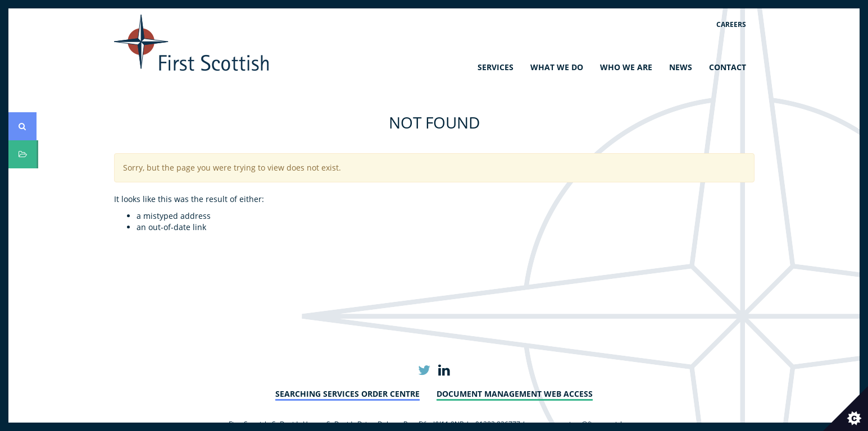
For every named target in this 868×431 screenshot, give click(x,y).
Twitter (424, 371)
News (681, 67)
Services (496, 67)
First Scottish (191, 43)
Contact (728, 67)
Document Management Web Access (515, 394)
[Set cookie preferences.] (846, 409)
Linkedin (444, 371)
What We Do (557, 67)
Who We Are (626, 67)
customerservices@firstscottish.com (583, 424)
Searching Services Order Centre (347, 394)
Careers (731, 24)
